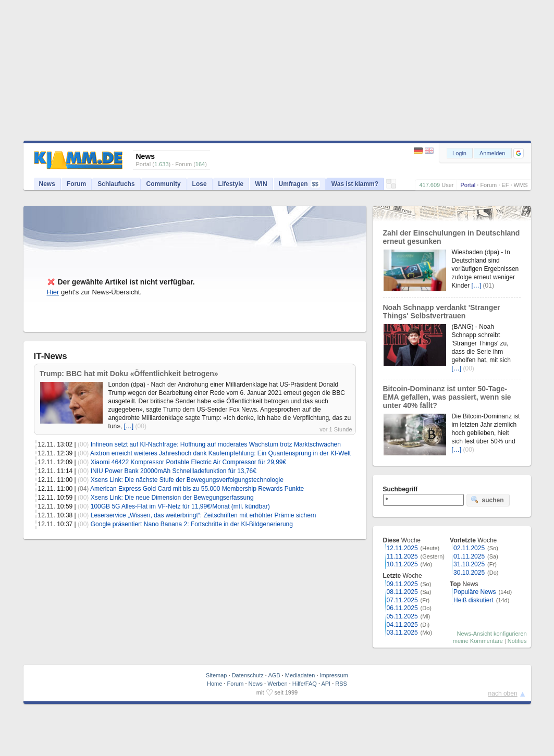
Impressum (334, 675)
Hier (53, 292)
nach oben (503, 693)
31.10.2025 (469, 564)
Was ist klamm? (355, 184)
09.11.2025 (402, 584)
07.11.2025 (402, 600)
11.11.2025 (402, 556)
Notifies (517, 641)
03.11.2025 (402, 633)
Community (164, 184)
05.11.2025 (402, 616)
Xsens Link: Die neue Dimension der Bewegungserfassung (172, 498)
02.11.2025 (469, 548)
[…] (129, 426)
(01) (489, 286)
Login (459, 153)
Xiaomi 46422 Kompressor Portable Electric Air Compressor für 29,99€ (189, 462)
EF (505, 185)
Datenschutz (248, 675)
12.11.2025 (402, 548)
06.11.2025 (402, 608)
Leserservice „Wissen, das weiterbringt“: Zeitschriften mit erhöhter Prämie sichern (204, 515)
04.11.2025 (402, 625)
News (47, 184)
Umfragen (299, 184)
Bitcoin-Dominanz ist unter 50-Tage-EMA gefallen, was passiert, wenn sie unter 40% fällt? (447, 397)
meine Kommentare (478, 641)
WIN (261, 184)
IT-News (51, 356)
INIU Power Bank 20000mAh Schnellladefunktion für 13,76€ (174, 471)
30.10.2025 (469, 573)
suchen (487, 500)
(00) (141, 426)
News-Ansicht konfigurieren (492, 634)
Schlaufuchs (116, 184)
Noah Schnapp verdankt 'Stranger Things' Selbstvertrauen (442, 312)
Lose (200, 184)
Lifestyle (231, 184)
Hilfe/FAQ (305, 684)
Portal (468, 185)
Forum (488, 185)
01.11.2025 (469, 556)
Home (214, 684)
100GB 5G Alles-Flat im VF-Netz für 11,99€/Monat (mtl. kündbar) (180, 506)
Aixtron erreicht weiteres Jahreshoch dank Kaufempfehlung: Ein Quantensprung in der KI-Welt (220, 453)
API (326, 684)
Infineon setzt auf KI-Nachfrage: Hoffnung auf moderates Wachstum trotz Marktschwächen (216, 444)
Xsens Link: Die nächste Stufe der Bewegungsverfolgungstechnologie (187, 480)
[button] (519, 153)
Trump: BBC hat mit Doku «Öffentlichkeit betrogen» (129, 374)
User (447, 185)
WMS (521, 185)
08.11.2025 (402, 592)
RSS (341, 684)
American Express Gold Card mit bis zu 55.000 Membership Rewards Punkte (197, 489)
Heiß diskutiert (473, 600)
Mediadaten (300, 675)
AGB (274, 675)
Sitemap (216, 675)
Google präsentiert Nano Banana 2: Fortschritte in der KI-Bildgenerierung (192, 524)
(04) (83, 489)
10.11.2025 (402, 564)
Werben (277, 684)
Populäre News (475, 592)
